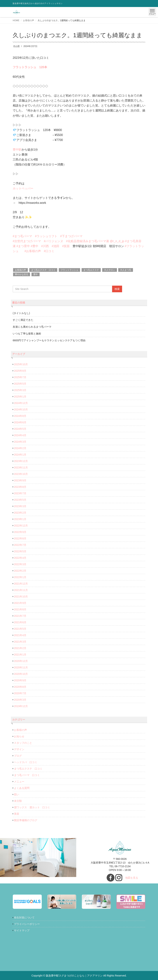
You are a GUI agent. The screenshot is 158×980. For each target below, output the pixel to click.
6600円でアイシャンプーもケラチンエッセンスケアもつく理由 (49, 340)
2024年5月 (20, 429)
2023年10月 (21, 474)
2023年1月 (20, 519)
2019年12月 (21, 706)
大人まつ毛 (126, 270)
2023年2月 (20, 513)
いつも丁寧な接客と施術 (27, 334)
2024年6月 (20, 422)
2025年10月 (21, 364)
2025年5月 (20, 384)
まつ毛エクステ (91, 270)
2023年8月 (20, 487)
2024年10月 (21, 409)
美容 (17, 814)
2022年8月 (20, 538)
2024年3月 (20, 442)
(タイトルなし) (21, 313)
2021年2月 (20, 648)
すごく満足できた (23, 320)
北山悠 (16, 46)
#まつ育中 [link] (23, 246)
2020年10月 (21, 674)
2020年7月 (20, 693)
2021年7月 (20, 616)
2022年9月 (20, 532)
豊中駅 (17, 150)
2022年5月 (20, 551)
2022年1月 (20, 577)
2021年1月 (20, 655)
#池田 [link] (56, 246)
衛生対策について (24, 918)
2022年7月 (20, 545)
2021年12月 (21, 584)
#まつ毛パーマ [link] (22, 236)
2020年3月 (20, 700)
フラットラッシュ (69, 270)
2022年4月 (20, 558)
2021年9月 (20, 603)
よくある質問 (22, 788)
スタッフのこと (23, 743)
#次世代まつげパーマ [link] (27, 241)
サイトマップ (22, 930)
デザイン (19, 749)
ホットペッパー (23, 188)
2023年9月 (20, 480)
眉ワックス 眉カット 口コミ (32, 807)
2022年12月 (21, 526)
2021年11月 (21, 590)
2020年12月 (21, 661)
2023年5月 (20, 500)
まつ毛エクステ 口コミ (43, 270)
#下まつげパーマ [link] (71, 236)
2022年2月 (20, 571)
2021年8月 (20, 609)
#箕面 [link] (66, 246)
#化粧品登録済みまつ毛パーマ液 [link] (88, 241)
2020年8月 (20, 687)
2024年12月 (21, 403)
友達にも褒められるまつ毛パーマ (32, 327)
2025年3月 (20, 390)
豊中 (36, 274)
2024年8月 (20, 416)
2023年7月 (20, 493)
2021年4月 (20, 635)
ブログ (18, 756)
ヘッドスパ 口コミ (26, 762)
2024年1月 (20, 455)
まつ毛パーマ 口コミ (27, 775)
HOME (16, 20)
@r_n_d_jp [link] (117, 241)
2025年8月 (20, 371)
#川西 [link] (45, 246)
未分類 (18, 801)
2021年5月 (20, 629)
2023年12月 (21, 461)
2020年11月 (21, 667)
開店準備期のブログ (26, 820)
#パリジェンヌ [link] (53, 241)
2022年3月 (20, 564)
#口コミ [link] (49, 251)
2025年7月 (20, 377)
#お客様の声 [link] (33, 251)
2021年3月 (20, 642)
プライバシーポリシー (27, 924)
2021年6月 (20, 622)
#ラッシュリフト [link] (46, 236)
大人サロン (110, 270)
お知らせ (19, 736)
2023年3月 (20, 506)
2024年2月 (20, 448)
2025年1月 (20, 397)
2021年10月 (21, 597)
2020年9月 (20, 680)
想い (17, 794)
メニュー (19, 782)
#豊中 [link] (35, 246)
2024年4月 (20, 435)
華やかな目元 (22, 274)
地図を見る (132, 878)
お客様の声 (29, 20)
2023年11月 (21, 468)
